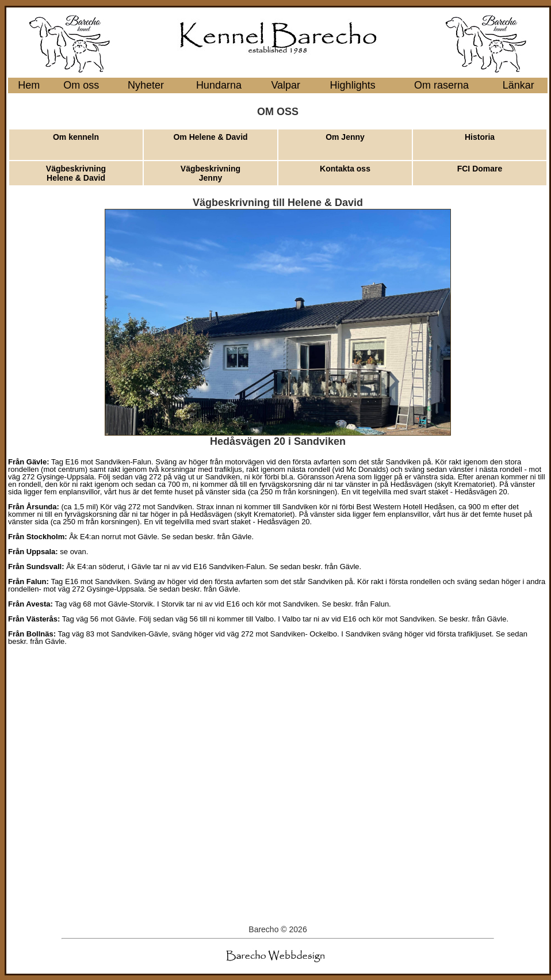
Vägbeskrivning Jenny (211, 173)
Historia (480, 137)
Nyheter (146, 85)
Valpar (286, 85)
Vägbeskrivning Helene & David (76, 173)
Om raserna (441, 85)
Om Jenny (345, 137)
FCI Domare (480, 169)
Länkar (519, 85)
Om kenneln (76, 137)
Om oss (81, 85)
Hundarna (219, 85)
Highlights (353, 85)
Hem (29, 85)
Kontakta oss (345, 169)
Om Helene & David (210, 137)
